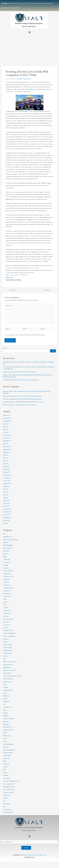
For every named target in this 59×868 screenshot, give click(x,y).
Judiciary (5, 699)
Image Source (9, 277)
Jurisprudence (6, 701)
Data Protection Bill (8, 619)
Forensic (5, 642)
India (4, 659)
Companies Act (7, 574)
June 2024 (6, 429)
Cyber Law (6, 616)
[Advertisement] (29, 48)
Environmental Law (8, 630)
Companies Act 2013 (8, 576)
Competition (6, 579)
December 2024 (7, 418)
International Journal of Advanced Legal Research (34, 855)
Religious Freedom (8, 753)
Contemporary (7, 593)
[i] (37, 179)
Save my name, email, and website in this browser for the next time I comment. (26, 335)
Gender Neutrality (8, 650)
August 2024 (6, 424)
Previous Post (13, 290)
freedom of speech (8, 645)
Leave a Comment (10, 79)
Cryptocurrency (7, 611)
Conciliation (6, 582)
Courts (5, 599)
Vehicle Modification (8, 812)
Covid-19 (5, 602)
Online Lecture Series (8, 730)
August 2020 (6, 520)
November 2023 (7, 435)
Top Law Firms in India (9, 790)
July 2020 (6, 523)
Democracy (6, 622)
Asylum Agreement (8, 548)
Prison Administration (8, 744)
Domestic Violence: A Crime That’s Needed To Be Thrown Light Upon (24, 396)
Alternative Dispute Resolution (11, 540)
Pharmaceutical (7, 736)
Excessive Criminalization (9, 636)
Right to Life (6, 758)
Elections (5, 628)
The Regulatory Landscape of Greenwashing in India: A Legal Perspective (21, 380)
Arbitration (6, 542)
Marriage (5, 713)
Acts (4, 534)
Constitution (6, 585)
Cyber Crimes (7, 613)
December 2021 (7, 475)
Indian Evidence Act (8, 665)
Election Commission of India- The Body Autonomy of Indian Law (20, 372)
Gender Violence (7, 653)
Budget (5, 557)
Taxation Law (7, 778)
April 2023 (6, 444)
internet (5, 684)
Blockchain (6, 554)
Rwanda (5, 767)
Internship (6, 687)
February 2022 (7, 469)
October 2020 (7, 515)
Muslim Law (6, 724)
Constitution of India (21, 79)
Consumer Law (7, 591)
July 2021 (6, 489)
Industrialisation (7, 667)
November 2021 (7, 478)
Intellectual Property (8, 679)
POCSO (5, 738)
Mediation (6, 716)
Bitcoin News (6, 551)
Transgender (6, 795)
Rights (5, 761)
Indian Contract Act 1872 (10, 662)
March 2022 (6, 466)
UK (4, 801)
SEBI (4, 770)
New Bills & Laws (7, 727)
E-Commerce (7, 625)
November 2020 (7, 512)
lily (4, 396)
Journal (5, 693)
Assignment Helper (8, 391)
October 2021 (7, 481)
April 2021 (6, 498)
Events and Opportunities (9, 633)
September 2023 (7, 441)
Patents (5, 733)
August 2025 (6, 415)
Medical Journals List (8, 402)
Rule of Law (6, 764)
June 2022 (6, 458)
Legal (5, 710)
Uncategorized (7, 804)
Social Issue (6, 775)
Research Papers (7, 755)
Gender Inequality (8, 647)
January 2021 (6, 506)
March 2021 (6, 500)
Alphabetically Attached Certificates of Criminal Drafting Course (26, 399)
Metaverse (6, 721)
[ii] (13, 188)
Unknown (6, 399)
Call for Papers (7, 559)
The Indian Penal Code (9, 787)
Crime (5, 605)
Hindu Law (6, 656)
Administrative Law (8, 537)
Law (4, 704)
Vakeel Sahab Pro (7, 809)
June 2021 (6, 492)
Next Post (47, 290)
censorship (6, 565)
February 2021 (7, 503)
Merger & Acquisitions (9, 718)
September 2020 (7, 518)
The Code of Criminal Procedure (11, 781)
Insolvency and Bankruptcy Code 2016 (13, 676)
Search (5, 348)
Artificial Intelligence (8, 545)
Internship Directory (8, 690)
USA (4, 807)
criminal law (6, 608)
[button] (29, 32)
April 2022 (6, 464)
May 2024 (6, 432)
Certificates (6, 568)
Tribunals (5, 798)
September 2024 (7, 421)
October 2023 (7, 438)
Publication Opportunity (9, 750)
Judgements (6, 696)
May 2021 (6, 495)
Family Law (6, 639)
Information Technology (9, 670)
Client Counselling (8, 571)
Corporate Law (7, 596)
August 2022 (6, 452)
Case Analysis (6, 562)
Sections (5, 773)
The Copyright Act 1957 (9, 784)
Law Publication (7, 707)
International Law (8, 682)
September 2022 (7, 449)
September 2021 (7, 483)
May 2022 (6, 461)
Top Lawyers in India (8, 792)
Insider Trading (7, 673)
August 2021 (6, 486)
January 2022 (6, 472)
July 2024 (6, 427)
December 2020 (7, 509)
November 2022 (7, 447)
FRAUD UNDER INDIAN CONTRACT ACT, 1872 (29, 402)
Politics (5, 741)
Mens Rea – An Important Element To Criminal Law (23, 405)
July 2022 (6, 455)
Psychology (6, 747)
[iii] (47, 261)
